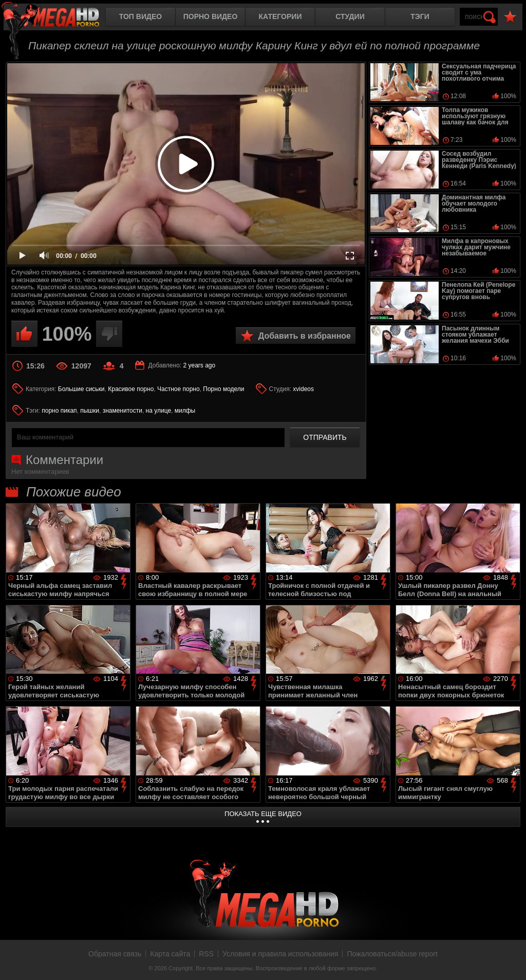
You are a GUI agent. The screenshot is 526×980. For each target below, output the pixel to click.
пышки (90, 411)
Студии (350, 16)
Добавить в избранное (305, 336)
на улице (159, 411)
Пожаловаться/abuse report (392, 954)
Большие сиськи (81, 389)
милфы (185, 411)
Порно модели (223, 389)
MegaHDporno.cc (59, 18)
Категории (280, 16)
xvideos (303, 389)
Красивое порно (131, 389)
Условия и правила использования (280, 954)
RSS (206, 954)
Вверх (511, 961)
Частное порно (179, 389)
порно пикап (59, 411)
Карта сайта (170, 954)
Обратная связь (115, 954)
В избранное (510, 17)
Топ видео (140, 16)
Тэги (420, 16)
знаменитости (123, 411)
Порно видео (211, 16)
